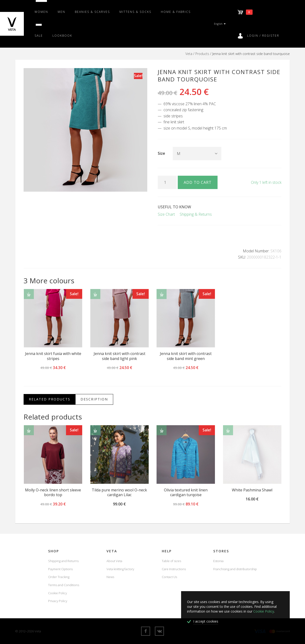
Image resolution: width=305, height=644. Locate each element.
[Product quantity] (167, 182)
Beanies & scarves (92, 12)
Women (41, 12)
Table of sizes (171, 561)
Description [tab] (94, 399)
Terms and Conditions (64, 585)
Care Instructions (174, 569)
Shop (53, 551)
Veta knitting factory (120, 569)
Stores (221, 551)
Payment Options (60, 569)
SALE (39, 36)
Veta (189, 54)
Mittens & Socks (135, 12)
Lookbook (62, 36)
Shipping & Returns (196, 214)
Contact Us (169, 577)
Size (161, 153)
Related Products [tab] (50, 399)
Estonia (218, 561)
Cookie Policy (58, 593)
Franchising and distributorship (235, 569)
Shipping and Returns (63, 561)
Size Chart (166, 214)
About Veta (114, 561)
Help (167, 551)
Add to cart (198, 182)
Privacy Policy (58, 601)
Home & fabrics (176, 12)
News (110, 577)
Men (61, 12)
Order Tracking (59, 577)
